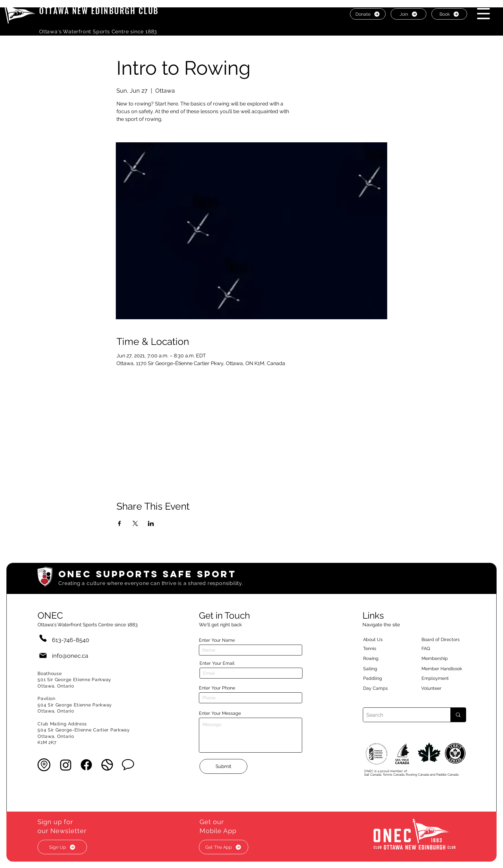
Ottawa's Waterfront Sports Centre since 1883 (98, 32)
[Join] (409, 14)
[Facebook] (86, 765)
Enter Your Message (220, 713)
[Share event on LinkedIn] (151, 523)
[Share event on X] (135, 523)
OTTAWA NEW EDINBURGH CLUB (99, 10)
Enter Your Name (217, 640)
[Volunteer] (442, 688)
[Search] (402, 715)
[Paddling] (379, 678)
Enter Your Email (217, 663)
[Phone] (43, 638)
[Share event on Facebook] (119, 523)
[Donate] (368, 14)
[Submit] (223, 766)
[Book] (449, 14)
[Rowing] (377, 658)
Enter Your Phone (217, 688)
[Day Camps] (382, 688)
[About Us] (384, 639)
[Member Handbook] (447, 669)
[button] (483, 14)
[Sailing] (382, 669)
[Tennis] (374, 648)
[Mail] (43, 656)
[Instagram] (66, 765)
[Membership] (438, 658)
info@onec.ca (70, 656)
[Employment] (443, 678)
